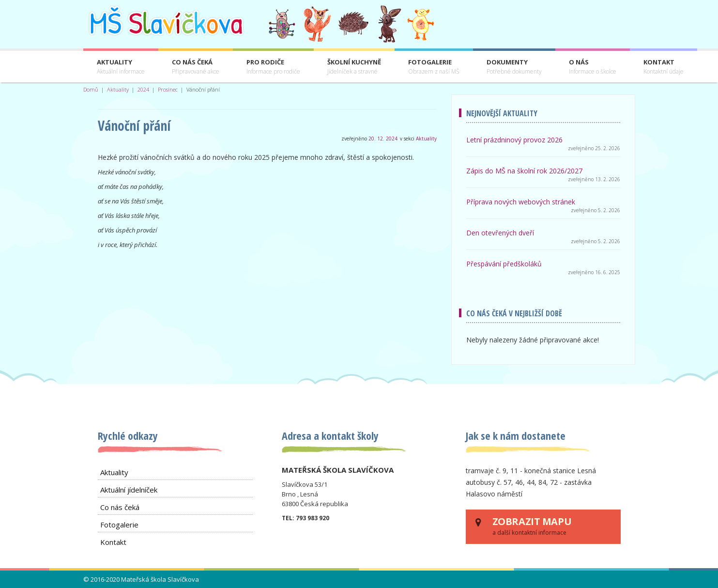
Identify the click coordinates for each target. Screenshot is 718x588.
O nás (593, 67)
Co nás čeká (196, 67)
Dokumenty (514, 67)
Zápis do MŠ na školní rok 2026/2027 (524, 171)
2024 (143, 89)
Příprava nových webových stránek (521, 202)
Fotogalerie (434, 67)
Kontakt (664, 67)
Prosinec (168, 89)
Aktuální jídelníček (129, 490)
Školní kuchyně (354, 67)
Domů (91, 89)
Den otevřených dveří (500, 233)
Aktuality (121, 67)
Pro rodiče (273, 67)
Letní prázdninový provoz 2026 (514, 140)
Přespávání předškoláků (504, 264)
